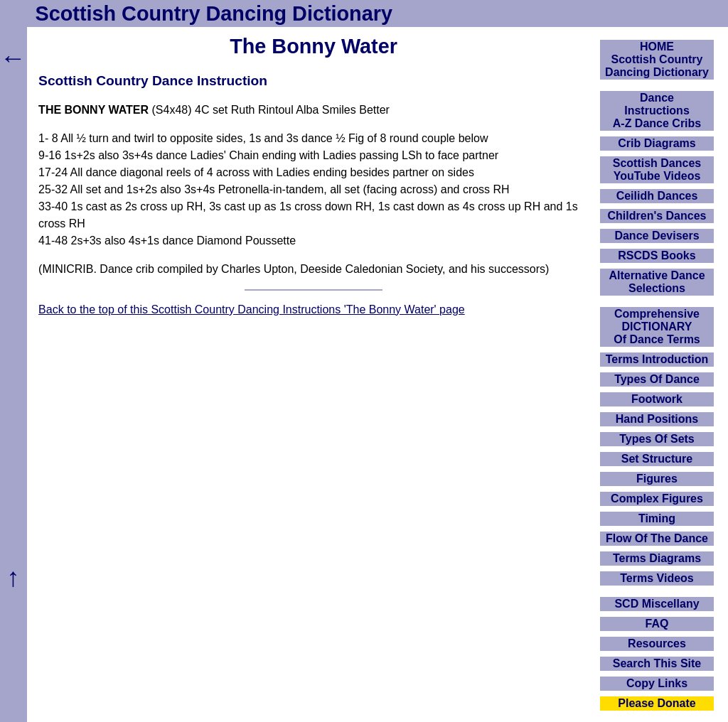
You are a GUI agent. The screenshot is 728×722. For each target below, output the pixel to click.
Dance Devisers (657, 236)
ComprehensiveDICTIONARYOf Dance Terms (657, 327)
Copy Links (657, 683)
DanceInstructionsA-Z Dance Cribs (657, 111)
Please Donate (657, 703)
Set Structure (657, 459)
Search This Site (657, 663)
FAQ (657, 624)
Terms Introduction (657, 359)
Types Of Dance (657, 379)
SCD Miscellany (657, 604)
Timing (657, 518)
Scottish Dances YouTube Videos (657, 169)
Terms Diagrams (657, 558)
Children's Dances (657, 216)
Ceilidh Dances (657, 196)
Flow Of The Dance (657, 538)
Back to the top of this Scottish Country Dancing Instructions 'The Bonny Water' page (252, 309)
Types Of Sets (657, 439)
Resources (657, 643)
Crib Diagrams (657, 143)
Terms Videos (657, 578)
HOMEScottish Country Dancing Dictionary (657, 59)
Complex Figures (657, 499)
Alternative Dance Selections (657, 282)
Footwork (657, 399)
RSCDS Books (657, 255)
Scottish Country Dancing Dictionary (214, 14)
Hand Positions (657, 419)
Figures (657, 479)
